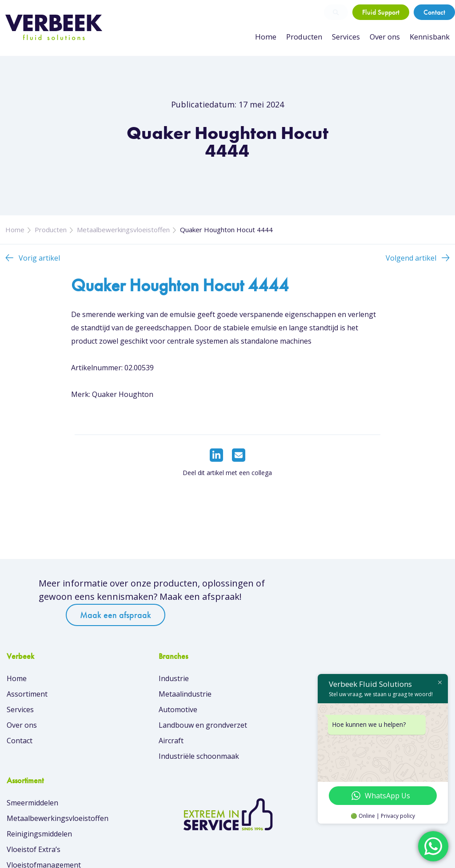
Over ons (385, 37)
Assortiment (27, 697)
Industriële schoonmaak (161, 759)
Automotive (140, 713)
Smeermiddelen (260, 682)
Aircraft (133, 744)
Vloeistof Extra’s (261, 728)
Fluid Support (381, 12)
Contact (434, 12)
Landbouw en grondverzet (165, 728)
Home (269, 37)
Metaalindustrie (147, 697)
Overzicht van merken (271, 788)
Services (347, 37)
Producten (306, 37)
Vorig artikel (39, 263)
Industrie (136, 682)
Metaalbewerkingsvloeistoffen (123, 234)
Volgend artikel (411, 263)
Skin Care (250, 759)
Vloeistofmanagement (271, 744)
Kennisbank (430, 37)
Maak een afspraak (330, 599)
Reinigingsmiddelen (267, 713)
